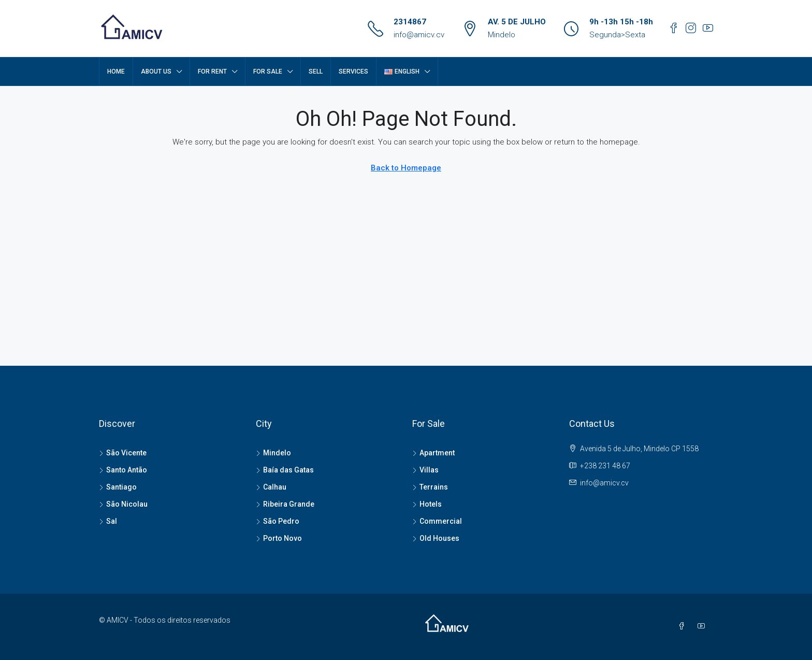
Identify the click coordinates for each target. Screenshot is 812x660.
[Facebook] (684, 626)
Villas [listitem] (425, 470)
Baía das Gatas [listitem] (285, 470)
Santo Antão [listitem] (123, 470)
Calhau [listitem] (271, 487)
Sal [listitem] (108, 521)
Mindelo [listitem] (273, 453)
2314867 (410, 22)
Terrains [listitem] (430, 487)
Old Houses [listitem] (436, 538)
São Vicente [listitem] (123, 453)
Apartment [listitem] (433, 453)
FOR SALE (268, 71)
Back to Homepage (406, 168)
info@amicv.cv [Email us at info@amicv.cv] (604, 483)
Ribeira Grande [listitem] (285, 504)
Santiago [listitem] (118, 487)
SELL (316, 71)
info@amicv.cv (419, 35)
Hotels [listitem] (427, 504)
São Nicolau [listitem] (123, 504)
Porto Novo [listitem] (279, 538)
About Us (156, 71)
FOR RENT (212, 71)
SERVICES (353, 71)
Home (116, 71)
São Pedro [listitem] (278, 521)
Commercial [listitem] (437, 521)
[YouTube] (703, 626)
